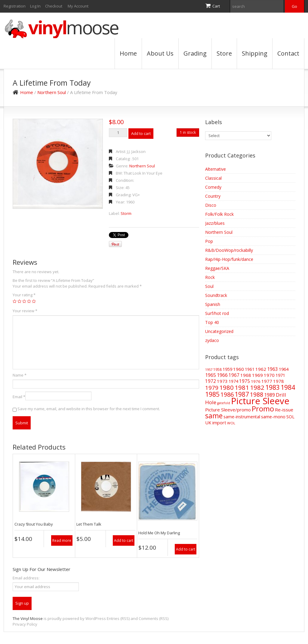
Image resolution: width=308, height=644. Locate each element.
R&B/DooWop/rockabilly (229, 250)
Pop (209, 241)
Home (128, 53)
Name (20, 375)
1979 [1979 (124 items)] (212, 388)
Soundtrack (216, 295)
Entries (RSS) (118, 618)
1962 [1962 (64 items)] (261, 369)
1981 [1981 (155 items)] (242, 387)
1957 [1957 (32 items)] (209, 369)
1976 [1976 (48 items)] (256, 381)
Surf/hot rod (217, 313)
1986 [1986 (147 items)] (227, 394)
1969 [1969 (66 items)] (257, 375)
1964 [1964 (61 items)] (284, 369)
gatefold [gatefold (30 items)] (224, 403)
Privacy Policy (25, 624)
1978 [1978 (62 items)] (279, 381)
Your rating (24, 295)
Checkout (54, 6)
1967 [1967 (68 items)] (234, 375)
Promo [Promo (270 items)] (263, 409)
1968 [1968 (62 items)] (246, 375)
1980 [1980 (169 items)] (226, 387)
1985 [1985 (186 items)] (212, 394)
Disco (211, 205)
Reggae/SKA (217, 268)
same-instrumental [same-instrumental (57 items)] (242, 417)
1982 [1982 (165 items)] (257, 387)
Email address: (26, 578)
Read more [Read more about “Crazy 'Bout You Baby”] (62, 540)
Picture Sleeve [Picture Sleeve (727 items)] (260, 401)
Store (224, 53)
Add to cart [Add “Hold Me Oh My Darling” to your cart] (186, 549)
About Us (160, 53)
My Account (78, 6)
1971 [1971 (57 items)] (280, 375)
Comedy (213, 187)
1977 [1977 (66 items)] (267, 381)
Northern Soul (52, 92)
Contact (288, 53)
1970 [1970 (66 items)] (269, 375)
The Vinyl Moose (28, 618)
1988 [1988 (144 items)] (257, 394)
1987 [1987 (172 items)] (242, 394)
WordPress (96, 618)
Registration (15, 6)
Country (213, 196)
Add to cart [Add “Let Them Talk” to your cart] (124, 540)
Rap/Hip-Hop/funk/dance (229, 259)
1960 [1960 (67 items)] (239, 369)
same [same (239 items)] (214, 416)
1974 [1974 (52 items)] (233, 381)
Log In (35, 6)
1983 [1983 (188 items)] (273, 387)
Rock (210, 277)
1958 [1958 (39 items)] (217, 369)
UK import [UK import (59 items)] (216, 423)
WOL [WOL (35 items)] (231, 423)
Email (19, 397)
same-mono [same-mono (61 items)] (273, 417)
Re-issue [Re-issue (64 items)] (284, 410)
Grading (195, 53)
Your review (25, 311)
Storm (126, 213)
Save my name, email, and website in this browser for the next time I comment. (89, 409)
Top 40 (212, 322)
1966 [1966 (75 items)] (222, 375)
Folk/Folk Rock (219, 214)
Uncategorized (219, 331)
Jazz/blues (215, 223)
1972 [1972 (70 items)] (211, 381)
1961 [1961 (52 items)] (250, 369)
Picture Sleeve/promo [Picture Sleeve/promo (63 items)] (228, 410)
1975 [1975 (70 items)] (245, 381)
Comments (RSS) (154, 618)
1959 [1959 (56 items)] (227, 369)
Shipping (255, 53)
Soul (209, 286)
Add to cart (141, 133)
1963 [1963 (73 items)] (273, 369)
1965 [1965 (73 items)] (211, 375)
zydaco (212, 340)
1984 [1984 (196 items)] (288, 387)
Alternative (216, 169)
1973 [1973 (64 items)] (222, 381)
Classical (213, 178)
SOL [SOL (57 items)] (290, 417)
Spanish (213, 304)
